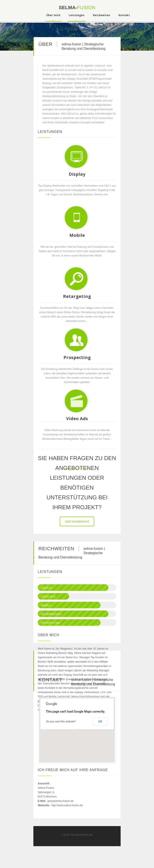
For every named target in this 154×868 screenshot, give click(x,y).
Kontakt (124, 15)
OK (100, 722)
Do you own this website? (61, 722)
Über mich (53, 15)
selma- (77, 8)
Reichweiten (102, 15)
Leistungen (77, 15)
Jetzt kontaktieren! (77, 521)
